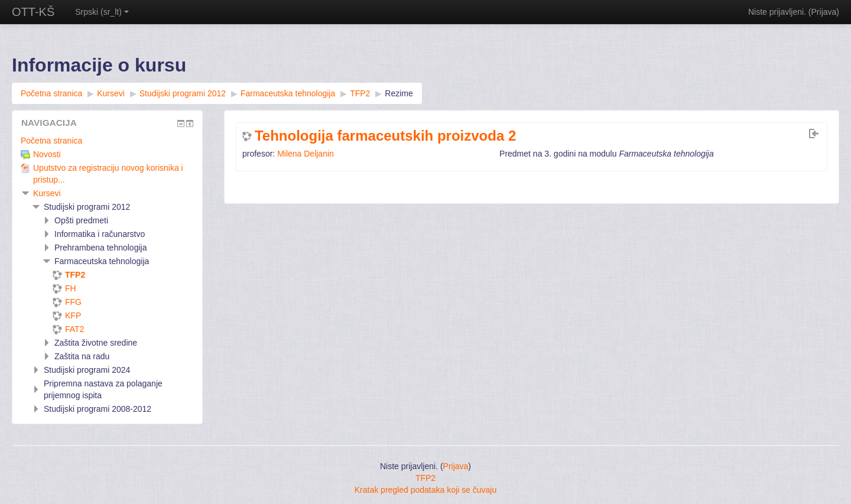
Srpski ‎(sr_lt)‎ (102, 12)
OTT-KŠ (33, 12)
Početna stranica (51, 141)
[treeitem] (107, 141)
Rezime (399, 93)
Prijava (824, 12)
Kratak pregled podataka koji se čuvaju (425, 490)
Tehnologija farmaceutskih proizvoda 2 (385, 136)
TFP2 (425, 478)
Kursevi (47, 193)
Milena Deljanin (306, 154)
